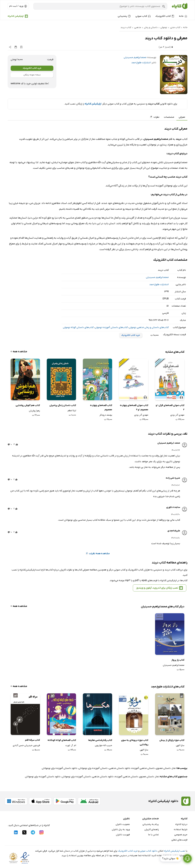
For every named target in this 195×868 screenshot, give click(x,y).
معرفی (182, 117)
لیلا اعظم (72, 411)
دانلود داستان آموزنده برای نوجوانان (59, 768)
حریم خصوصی (181, 835)
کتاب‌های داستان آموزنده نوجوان (111, 327)
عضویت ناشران (123, 824)
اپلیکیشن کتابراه (16, 16)
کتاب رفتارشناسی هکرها (100, 740)
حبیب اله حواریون (104, 745)
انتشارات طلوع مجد (141, 63)
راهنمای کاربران (152, 829)
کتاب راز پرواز (178, 660)
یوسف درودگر (106, 415)
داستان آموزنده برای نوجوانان (93, 768)
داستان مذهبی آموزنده (143, 768)
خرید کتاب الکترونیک (32, 68)
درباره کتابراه (181, 824)
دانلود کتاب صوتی (149, 851)
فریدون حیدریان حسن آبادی (26, 745)
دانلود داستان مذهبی (120, 768)
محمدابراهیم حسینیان (135, 57)
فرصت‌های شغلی (179, 840)
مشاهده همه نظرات (98, 554)
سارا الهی (180, 745)
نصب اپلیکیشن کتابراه (175, 851)
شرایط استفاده (181, 829)
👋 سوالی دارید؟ (171, 859)
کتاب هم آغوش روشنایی (28, 405)
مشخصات (169, 117)
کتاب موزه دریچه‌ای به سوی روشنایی (135, 742)
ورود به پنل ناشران (121, 829)
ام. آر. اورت (71, 745)
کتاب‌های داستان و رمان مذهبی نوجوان (149, 327)
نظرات (154, 117)
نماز (174, 768)
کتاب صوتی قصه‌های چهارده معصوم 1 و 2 (134, 408)
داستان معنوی (163, 768)
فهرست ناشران (123, 835)
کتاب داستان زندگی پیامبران (63, 405)
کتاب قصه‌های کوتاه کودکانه (62, 740)
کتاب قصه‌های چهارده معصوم (101, 408)
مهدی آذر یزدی (177, 415)
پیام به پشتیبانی (151, 824)
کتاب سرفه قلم (32, 740)
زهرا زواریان (34, 411)
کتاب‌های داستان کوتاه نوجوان (78, 327)
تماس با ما (153, 835)
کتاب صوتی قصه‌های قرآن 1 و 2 (170, 408)
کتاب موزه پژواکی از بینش (172, 740)
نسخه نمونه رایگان (32, 75)
